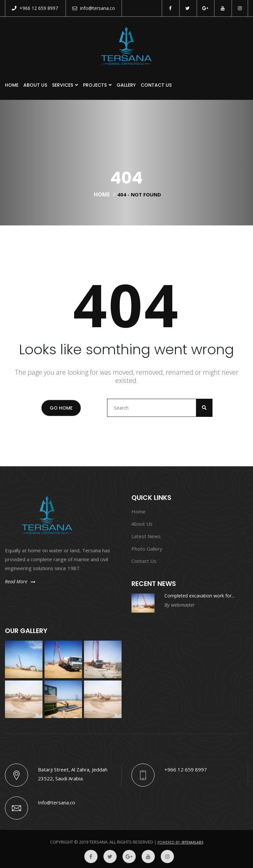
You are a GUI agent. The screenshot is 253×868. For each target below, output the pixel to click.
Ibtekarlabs (192, 842)
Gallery (126, 85)
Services (63, 85)
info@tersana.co (94, 8)
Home (12, 85)
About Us (35, 85)
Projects (95, 85)
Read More (20, 581)
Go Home (61, 408)
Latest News (146, 536)
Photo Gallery (147, 549)
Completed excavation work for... (199, 596)
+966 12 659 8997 (35, 8)
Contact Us (156, 85)
